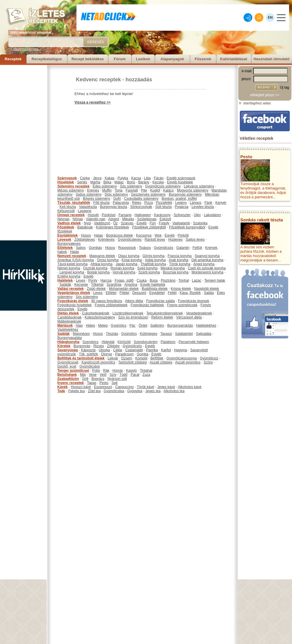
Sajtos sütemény (89, 194)
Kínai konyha (132, 260)
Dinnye (106, 354)
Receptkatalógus (47, 59)
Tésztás (112, 334)
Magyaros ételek (102, 256)
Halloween (143, 215)
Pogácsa (182, 207)
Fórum (120, 59)
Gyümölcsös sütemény (163, 186)
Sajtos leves (195, 240)
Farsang (125, 215)
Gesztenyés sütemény (148, 194)
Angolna (131, 285)
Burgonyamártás (180, 326)
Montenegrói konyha (207, 272)
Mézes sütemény (71, 190)
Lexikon (143, 59)
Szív (113, 375)
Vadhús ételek (69, 223)
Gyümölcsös (164, 248)
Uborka (104, 350)
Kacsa (136, 178)
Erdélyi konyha (69, 276)
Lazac (197, 280)
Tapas (92, 383)
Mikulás (128, 219)
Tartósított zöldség (132, 362)
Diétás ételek (68, 313)
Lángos (195, 203)
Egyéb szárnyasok (181, 178)
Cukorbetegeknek (96, 313)
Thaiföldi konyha (153, 264)
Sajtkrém (157, 326)
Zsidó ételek (96, 289)
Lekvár (113, 358)
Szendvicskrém (146, 342)
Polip (96, 371)
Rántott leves (155, 240)
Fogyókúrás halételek (147, 305)
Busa (154, 280)
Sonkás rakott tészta (262, 220)
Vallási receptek (71, 289)
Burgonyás (82, 346)
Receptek (13, 59)
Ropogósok (127, 248)
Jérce (97, 178)
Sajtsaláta (204, 334)
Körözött (124, 342)
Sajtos (81, 248)
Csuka (142, 280)
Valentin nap (96, 219)
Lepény (181, 203)
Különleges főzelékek (113, 227)
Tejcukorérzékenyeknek (165, 313)
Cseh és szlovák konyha (207, 268)
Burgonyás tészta (113, 207)
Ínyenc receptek (71, 383)
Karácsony (162, 215)
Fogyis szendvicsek (182, 305)
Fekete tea (77, 391)
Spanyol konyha (207, 256)
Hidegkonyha (68, 342)
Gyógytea (135, 391)
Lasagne (85, 211)
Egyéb (142, 223)
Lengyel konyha (72, 272)
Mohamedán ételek (124, 289)
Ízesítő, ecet (67, 366)
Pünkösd (109, 215)
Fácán (159, 178)
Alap (79, 326)
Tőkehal (97, 285)
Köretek (64, 346)
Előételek (65, 248)
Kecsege (81, 285)
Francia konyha (180, 256)
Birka (107, 182)
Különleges (148, 334)
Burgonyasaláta (70, 338)
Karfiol (166, 350)
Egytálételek (68, 235)
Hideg (90, 326)
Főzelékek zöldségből (149, 227)
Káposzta (88, 350)
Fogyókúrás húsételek (75, 305)
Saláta (209, 293)
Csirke (85, 178)
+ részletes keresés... (25, 49)
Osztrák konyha (95, 268)
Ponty (93, 280)
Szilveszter (182, 215)
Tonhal (184, 280)
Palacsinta (121, 203)
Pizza (148, 203)
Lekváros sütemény (199, 186)
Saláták (65, 285)
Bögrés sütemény (97, 199)
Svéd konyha (147, 268)
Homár (118, 371)
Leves (81, 280)
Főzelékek (66, 227)
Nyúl (87, 223)
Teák (61, 391)
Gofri (117, 199)
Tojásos (145, 248)
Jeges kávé (166, 387)
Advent (113, 219)
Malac (119, 182)
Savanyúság (68, 350)
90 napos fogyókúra (107, 301)
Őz (115, 223)
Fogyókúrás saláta (161, 301)
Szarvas (127, 223)
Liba (147, 178)
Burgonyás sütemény (185, 194)
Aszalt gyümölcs (188, 362)
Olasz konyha (129, 256)
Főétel (124, 293)
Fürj (153, 223)
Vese (93, 375)
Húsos (86, 235)
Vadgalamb (181, 223)
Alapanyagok (172, 59)
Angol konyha (204, 264)
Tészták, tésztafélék (74, 203)
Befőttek (157, 358)
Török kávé (145, 387)
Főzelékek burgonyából (187, 227)
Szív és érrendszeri (133, 317)
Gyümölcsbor (90, 366)
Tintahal (146, 371)
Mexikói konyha (173, 268)
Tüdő (123, 375)
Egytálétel (157, 293)
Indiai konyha (155, 260)
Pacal (135, 375)
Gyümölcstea (114, 391)
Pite (144, 190)
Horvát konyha (124, 272)
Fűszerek (203, 59)
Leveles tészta (203, 207)
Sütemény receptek (74, 186)
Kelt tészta (68, 207)
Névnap (64, 219)
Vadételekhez (68, 330)
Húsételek (66, 182)
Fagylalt (132, 190)
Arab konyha (178, 260)
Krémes (93, 190)
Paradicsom (124, 354)
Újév (197, 215)
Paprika (152, 350)
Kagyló (132, 371)
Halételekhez (206, 326)
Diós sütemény (116, 194)
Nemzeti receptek (72, 256)
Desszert (139, 293)
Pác (132, 326)
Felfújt (197, 248)
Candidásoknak (70, 317)
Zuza (146, 375)
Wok (158, 235)
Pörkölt (183, 235)
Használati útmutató (272, 59)
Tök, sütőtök (88, 354)
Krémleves (106, 240)
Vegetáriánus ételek (74, 293)
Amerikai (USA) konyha (76, 260)
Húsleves (175, 240)
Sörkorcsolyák (141, 207)
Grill (85, 379)
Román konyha (122, 268)
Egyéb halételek (153, 285)
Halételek (65, 280)
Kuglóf (155, 190)
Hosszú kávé (81, 387)
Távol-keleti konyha (73, 264)
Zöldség (113, 346)
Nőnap (78, 219)
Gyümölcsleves (130, 240)
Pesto (104, 383)
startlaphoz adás (254, 103)
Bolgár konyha (99, 272)
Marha (95, 182)
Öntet (143, 326)
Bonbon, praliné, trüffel (179, 199)
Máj (83, 375)
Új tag (285, 87)
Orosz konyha (108, 260)
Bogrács (98, 379)
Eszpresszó (103, 387)
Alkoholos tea (174, 391)
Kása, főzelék (190, 293)
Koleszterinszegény (100, 317)
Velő (103, 375)
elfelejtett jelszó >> (265, 95)
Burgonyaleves (69, 244)
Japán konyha (127, 264)
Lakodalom (212, 215)
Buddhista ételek (155, 289)
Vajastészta (88, 207)
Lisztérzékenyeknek (128, 313)
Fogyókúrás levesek (193, 301)
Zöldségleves (85, 240)
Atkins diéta (134, 301)
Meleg (103, 326)
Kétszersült (66, 211)
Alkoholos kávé (190, 387)
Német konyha (69, 268)
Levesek (64, 240)
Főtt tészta (101, 203)
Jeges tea (153, 391)
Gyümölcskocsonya (182, 358)
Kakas (110, 178)
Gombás (95, 248)
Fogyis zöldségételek (111, 305)
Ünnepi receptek (71, 215)
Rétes (137, 203)
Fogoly (164, 223)
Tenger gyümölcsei (73, 371)
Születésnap (147, 219)
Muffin (107, 190)
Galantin (183, 248)
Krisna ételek (181, 289)
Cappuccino (125, 387)
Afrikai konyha (101, 264)
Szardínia (114, 285)
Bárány (144, 182)
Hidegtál (108, 342)
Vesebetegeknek (199, 313)
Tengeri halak (215, 280)
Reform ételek (162, 317)
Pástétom (168, 342)
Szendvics (91, 342)
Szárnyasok (67, 178)
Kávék (63, 387)
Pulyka (123, 178)
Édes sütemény (105, 186)
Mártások (65, 326)
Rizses (99, 346)
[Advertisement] (23, 153)
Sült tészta (164, 207)
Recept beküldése (88, 59)
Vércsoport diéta (189, 317)
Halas (99, 235)
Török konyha (180, 264)
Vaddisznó (102, 223)
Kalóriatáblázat (234, 59)
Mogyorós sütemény (193, 190)
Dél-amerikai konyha (207, 260)
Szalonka (200, 223)
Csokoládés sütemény (141, 199)
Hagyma (181, 350)
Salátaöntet (184, 334)
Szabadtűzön (68, 379)
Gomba (142, 354)
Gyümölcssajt (68, 362)
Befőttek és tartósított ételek (81, 358)
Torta (119, 190)
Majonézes (81, 334)
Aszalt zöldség (161, 362)
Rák (106, 371)
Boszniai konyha (176, 272)
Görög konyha (153, 256)
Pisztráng (168, 280)
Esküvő (165, 219)
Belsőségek (67, 375)
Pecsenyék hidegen (194, 342)
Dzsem (127, 358)
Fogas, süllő (124, 280)
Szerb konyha (149, 272)
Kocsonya (144, 235)
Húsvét (93, 215)
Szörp (208, 362)
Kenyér (221, 203)
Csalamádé (134, 350)
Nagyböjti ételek (207, 289)
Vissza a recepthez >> (93, 102)
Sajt (115, 383)
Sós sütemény (131, 186)
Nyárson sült (117, 379)
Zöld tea (94, 391)
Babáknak (85, 227)
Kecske (158, 182)
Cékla (118, 350)
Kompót (141, 358)
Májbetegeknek (69, 321)
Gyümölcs (118, 326)
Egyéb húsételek (180, 182)
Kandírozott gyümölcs (98, 362)
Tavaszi (166, 334)
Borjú (131, 182)
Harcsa (106, 280)
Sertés (82, 182)
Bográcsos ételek (119, 235)
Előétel (111, 293)
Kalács (168, 190)
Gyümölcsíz (209, 358)
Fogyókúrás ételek (73, 301)
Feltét (172, 293)
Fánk (208, 203)
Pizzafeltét (164, 203)
